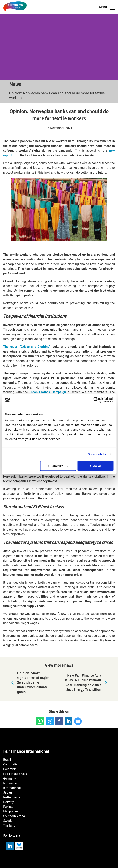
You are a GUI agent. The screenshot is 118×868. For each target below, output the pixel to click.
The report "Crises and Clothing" (27, 347)
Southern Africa (14, 816)
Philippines (11, 811)
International (12, 788)
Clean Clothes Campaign (48, 392)
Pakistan (9, 807)
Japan (7, 793)
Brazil (7, 760)
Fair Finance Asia (15, 774)
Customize (58, 466)
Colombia (10, 769)
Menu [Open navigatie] (107, 7)
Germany (9, 779)
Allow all (96, 466)
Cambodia (10, 764)
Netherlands (12, 797)
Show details (97, 454)
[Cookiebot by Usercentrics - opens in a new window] (96, 400)
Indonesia (10, 783)
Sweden (9, 821)
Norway (8, 802)
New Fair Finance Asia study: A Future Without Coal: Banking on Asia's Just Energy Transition (87, 683)
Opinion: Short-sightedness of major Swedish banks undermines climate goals (29, 683)
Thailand (9, 825)
